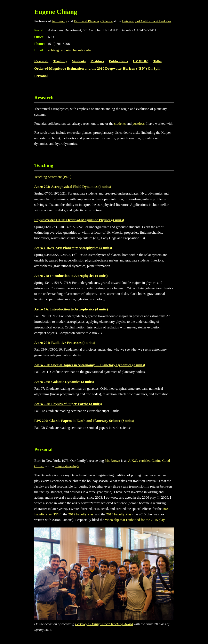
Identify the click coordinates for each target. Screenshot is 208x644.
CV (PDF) (141, 61)
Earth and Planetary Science (93, 21)
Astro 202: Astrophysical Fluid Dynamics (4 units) (73, 187)
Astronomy (59, 21)
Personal (41, 76)
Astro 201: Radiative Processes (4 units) (65, 343)
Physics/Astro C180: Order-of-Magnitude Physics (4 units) (79, 220)
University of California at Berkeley (147, 21)
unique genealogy (67, 466)
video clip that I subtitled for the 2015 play (135, 520)
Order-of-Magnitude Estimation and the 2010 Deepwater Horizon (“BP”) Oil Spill (97, 68)
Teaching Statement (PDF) (53, 177)
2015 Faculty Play (119, 514)
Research (41, 61)
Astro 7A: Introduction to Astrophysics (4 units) (71, 309)
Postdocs (97, 61)
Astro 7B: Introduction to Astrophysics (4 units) (71, 276)
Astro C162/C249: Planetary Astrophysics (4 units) (73, 248)
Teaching (60, 61)
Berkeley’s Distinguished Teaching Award (104, 624)
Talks (157, 61)
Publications (118, 61)
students (120, 124)
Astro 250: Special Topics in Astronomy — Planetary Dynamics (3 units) (90, 365)
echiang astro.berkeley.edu (69, 50)
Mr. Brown (113, 461)
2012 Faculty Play (81, 514)
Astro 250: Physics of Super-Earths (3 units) (68, 404)
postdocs (139, 124)
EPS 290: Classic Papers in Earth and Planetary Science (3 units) (84, 421)
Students (79, 61)
